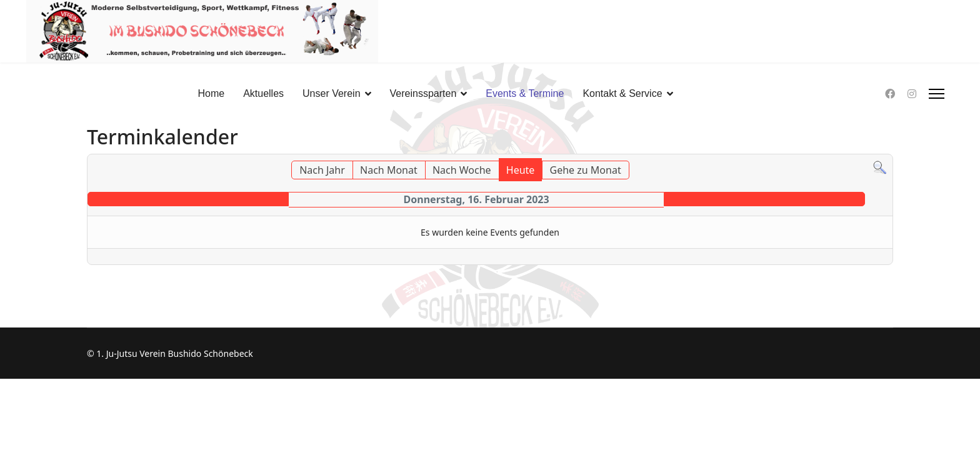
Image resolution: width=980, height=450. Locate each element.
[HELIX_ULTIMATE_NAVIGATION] (937, 94)
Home (211, 93)
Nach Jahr (322, 170)
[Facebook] (890, 94)
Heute (521, 170)
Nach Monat (389, 170)
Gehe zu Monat (586, 170)
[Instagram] (912, 94)
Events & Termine (525, 93)
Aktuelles (263, 93)
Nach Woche (462, 170)
